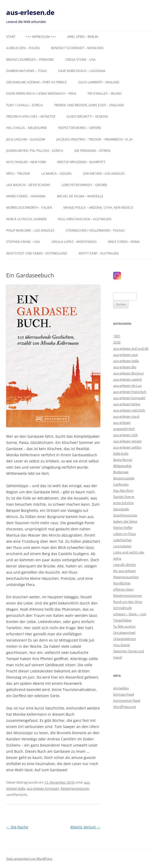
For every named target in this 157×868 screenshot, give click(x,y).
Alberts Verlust (85, 827)
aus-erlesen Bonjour (129, 373)
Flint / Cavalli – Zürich (24, 105)
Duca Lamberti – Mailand (99, 82)
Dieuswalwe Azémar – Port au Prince (36, 82)
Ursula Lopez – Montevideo (74, 242)
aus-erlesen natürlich (129, 410)
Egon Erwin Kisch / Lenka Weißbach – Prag (41, 94)
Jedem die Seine (125, 521)
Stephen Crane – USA (23, 242)
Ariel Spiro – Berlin (83, 37)
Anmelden (121, 688)
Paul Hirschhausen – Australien (85, 219)
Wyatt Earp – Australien (99, 253)
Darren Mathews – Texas (27, 71)
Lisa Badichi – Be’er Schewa (28, 185)
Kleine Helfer (123, 528)
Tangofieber (122, 620)
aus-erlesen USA (125, 435)
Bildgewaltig (122, 466)
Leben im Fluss (125, 534)
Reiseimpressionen (75, 788)
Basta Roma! (123, 460)
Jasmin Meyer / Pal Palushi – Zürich (35, 151)
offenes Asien (123, 589)
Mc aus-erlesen (125, 571)
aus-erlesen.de (30, 12)
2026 (117, 342)
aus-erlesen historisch (130, 392)
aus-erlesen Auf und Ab (131, 348)
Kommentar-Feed (127, 700)
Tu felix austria (124, 626)
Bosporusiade (124, 478)
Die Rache (17, 827)
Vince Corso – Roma (124, 242)
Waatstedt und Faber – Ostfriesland (37, 253)
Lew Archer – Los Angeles (104, 174)
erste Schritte (123, 503)
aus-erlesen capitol (127, 379)
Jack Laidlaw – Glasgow (26, 139)
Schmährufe (122, 608)
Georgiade (121, 509)
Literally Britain (125, 565)
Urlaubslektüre (125, 639)
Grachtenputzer (125, 515)
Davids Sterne (124, 497)
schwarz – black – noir (130, 614)
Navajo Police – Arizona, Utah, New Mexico (98, 208)
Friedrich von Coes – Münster (31, 116)
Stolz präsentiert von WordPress (29, 859)
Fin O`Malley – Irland (105, 94)
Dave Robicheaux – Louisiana (82, 71)
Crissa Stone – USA (80, 60)
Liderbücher (122, 540)
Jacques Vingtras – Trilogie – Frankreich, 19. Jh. (95, 139)
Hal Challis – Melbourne (27, 128)
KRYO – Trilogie (18, 174)
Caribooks (121, 484)
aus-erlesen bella (126, 361)
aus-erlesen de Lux (127, 385)
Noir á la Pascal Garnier (26, 219)
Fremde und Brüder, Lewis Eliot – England (89, 105)
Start (11, 37)
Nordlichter (122, 583)
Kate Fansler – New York (26, 162)
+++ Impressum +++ (41, 37)
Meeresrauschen (126, 577)
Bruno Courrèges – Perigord (30, 60)
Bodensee (121, 472)
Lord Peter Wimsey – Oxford (84, 185)
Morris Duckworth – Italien (29, 208)
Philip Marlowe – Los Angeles (30, 230)
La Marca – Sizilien (56, 174)
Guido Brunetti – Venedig (87, 116)
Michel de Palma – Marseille (80, 196)
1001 (117, 336)
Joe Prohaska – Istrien (92, 151)
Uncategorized (124, 633)
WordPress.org (125, 707)
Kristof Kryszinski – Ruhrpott (81, 162)
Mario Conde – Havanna (26, 196)
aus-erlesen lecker (127, 404)
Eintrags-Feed (124, 694)
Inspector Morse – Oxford (80, 128)
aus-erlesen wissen (127, 441)
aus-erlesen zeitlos (127, 447)
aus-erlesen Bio (125, 367)
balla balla (121, 453)
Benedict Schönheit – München (77, 48)
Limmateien (122, 546)
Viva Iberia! (122, 645)
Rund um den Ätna (128, 602)
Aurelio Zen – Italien (23, 48)
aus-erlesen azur (126, 355)
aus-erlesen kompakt (43, 788)
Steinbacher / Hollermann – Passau (95, 230)
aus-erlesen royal (126, 416)
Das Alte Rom (123, 490)
